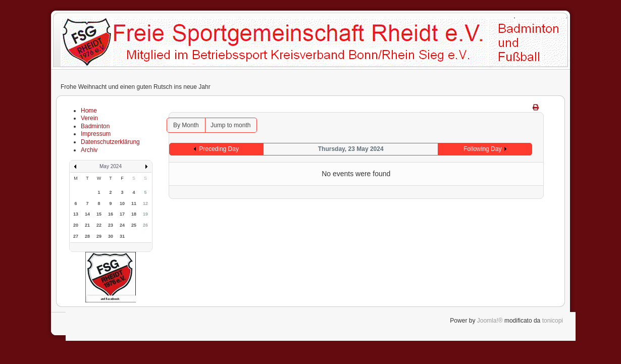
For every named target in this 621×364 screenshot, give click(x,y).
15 (99, 214)
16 (111, 214)
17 (122, 214)
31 (122, 236)
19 (145, 214)
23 (111, 225)
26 (145, 225)
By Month (186, 125)
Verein (89, 118)
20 (76, 225)
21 (87, 225)
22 (99, 225)
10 (122, 203)
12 (145, 203)
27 (76, 236)
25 (134, 225)
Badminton (95, 126)
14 (87, 214)
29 (99, 236)
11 (134, 203)
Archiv (89, 150)
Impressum (96, 134)
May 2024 (111, 166)
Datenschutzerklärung (110, 142)
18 (134, 214)
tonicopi (553, 321)
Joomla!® (490, 321)
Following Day (482, 149)
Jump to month (230, 125)
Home (89, 111)
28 (87, 236)
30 (111, 236)
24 (122, 225)
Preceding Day (219, 149)
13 (76, 214)
